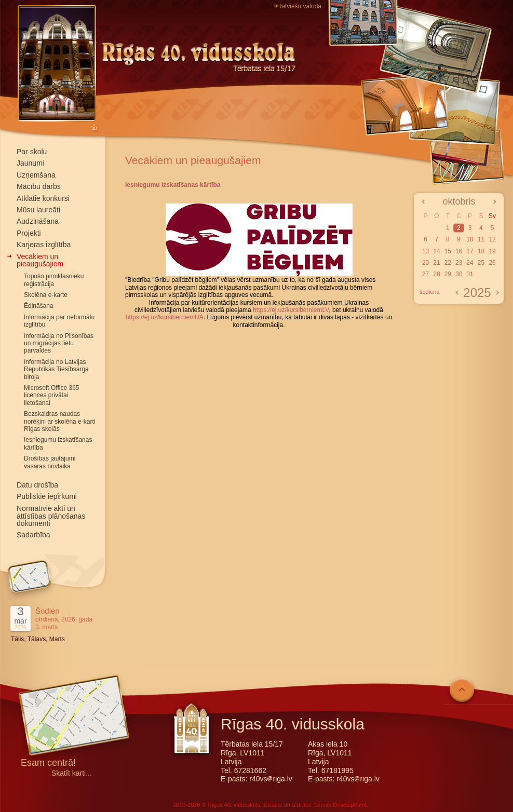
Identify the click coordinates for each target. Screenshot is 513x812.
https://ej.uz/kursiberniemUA (165, 317)
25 (481, 263)
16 (459, 251)
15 (448, 251)
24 (470, 263)
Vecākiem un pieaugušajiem (40, 260)
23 (459, 263)
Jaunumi (30, 163)
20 (426, 263)
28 (436, 274)
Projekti (29, 233)
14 (436, 251)
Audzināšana (38, 221)
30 (459, 274)
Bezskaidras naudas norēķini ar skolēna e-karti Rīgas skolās (59, 421)
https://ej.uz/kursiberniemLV (291, 310)
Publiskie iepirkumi (47, 496)
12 (492, 239)
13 (426, 251)
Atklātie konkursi (43, 198)
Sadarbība (33, 535)
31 (470, 274)
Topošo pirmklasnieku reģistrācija (54, 280)
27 (426, 274)
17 (470, 251)
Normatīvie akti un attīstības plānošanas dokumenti (51, 516)
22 (448, 263)
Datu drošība (37, 485)
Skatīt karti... (72, 773)
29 (448, 274)
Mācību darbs (39, 186)
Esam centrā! (48, 763)
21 (436, 263)
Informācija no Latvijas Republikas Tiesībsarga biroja (56, 369)
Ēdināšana (39, 306)
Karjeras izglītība (44, 245)
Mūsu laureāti (38, 210)
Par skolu (32, 152)
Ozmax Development (340, 805)
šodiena (430, 292)
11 (481, 239)
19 (492, 251)
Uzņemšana (36, 175)
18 (481, 251)
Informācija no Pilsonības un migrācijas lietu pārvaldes (59, 343)
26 (492, 263)
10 (470, 239)
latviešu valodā (301, 6)
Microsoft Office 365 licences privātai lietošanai (52, 395)
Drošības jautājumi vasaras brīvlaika (50, 462)
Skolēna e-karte (46, 295)
